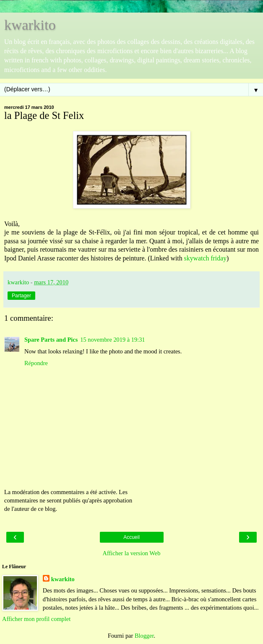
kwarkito (30, 25)
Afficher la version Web (132, 553)
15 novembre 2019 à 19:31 (112, 340)
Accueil (131, 537)
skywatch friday (206, 258)
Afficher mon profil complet (36, 619)
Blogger (144, 636)
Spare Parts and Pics (51, 340)
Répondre (36, 363)
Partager (21, 296)
